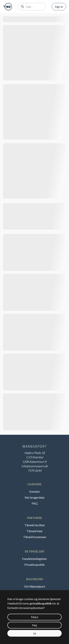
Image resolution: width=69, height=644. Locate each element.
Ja (34, 633)
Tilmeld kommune (35, 537)
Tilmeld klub (34, 531)
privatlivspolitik (41, 603)
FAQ (35, 503)
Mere (35, 617)
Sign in (59, 7)
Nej (34, 625)
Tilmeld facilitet (35, 525)
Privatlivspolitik (35, 565)
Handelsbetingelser (34, 559)
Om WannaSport (35, 586)
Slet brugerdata (34, 497)
